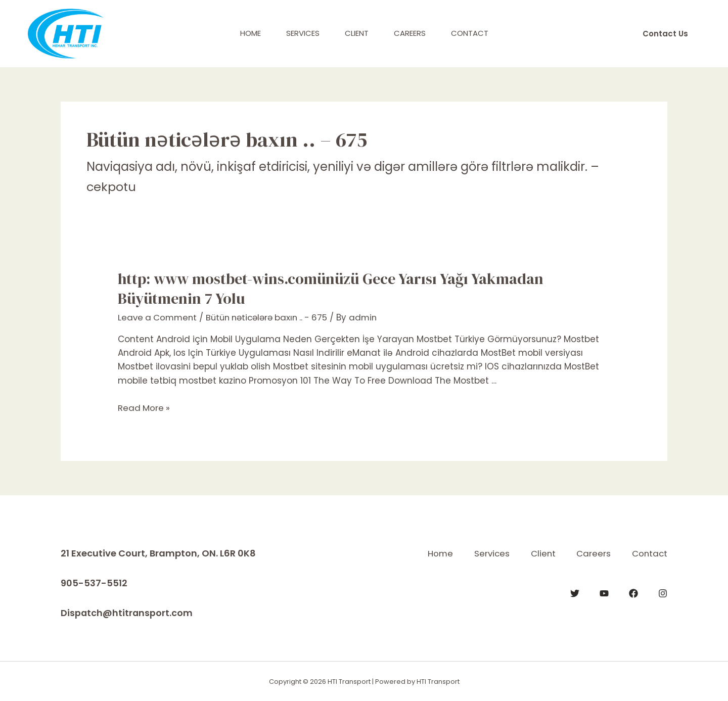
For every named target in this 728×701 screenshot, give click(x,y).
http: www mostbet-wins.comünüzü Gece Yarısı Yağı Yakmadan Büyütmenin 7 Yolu (331, 289)
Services (303, 33)
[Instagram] (663, 593)
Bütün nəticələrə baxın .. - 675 (273, 317)
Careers (410, 33)
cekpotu (111, 187)
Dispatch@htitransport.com (127, 612)
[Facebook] (633, 593)
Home (251, 33)
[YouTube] (604, 593)
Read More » (144, 408)
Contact (470, 33)
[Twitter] (575, 593)
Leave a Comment (159, 317)
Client (357, 33)
